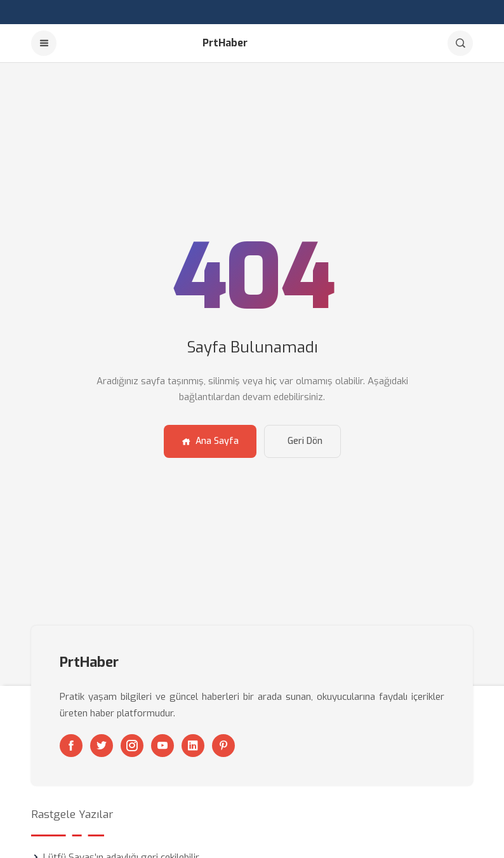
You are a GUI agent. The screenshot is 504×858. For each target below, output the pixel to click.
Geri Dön (305, 441)
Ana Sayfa (210, 441)
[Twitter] (102, 746)
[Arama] (460, 43)
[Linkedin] (193, 746)
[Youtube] (162, 746)
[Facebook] (71, 746)
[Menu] (44, 43)
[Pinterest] (223, 746)
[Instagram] (132, 746)
